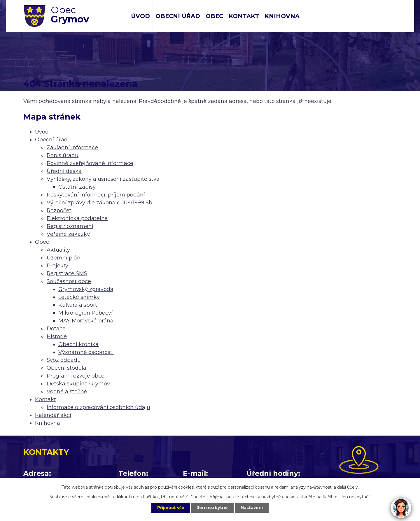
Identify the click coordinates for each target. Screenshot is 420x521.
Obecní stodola (66, 368)
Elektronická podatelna (77, 218)
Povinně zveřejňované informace (90, 163)
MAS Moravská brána (86, 321)
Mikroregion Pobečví (85, 313)
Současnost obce (69, 281)
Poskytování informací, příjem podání (96, 195)
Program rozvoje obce (76, 376)
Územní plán (64, 258)
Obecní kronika (78, 344)
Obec (214, 16)
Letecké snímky (79, 297)
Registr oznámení (70, 226)
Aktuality (58, 250)
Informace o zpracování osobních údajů (98, 407)
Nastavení (253, 508)
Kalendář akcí (53, 415)
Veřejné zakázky (68, 234)
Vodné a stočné (67, 392)
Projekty (57, 266)
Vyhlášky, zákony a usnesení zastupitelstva (103, 179)
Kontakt (244, 16)
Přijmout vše (170, 508)
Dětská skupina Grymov (78, 384)
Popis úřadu (63, 155)
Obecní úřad (178, 16)
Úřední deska (64, 171)
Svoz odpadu (64, 360)
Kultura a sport (78, 305)
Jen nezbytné (213, 508)
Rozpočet (59, 210)
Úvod (140, 16)
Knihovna (282, 16)
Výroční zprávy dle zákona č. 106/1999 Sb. (100, 203)
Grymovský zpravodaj (87, 289)
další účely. (348, 487)
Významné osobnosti (86, 352)
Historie (57, 336)
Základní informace (72, 148)
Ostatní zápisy (77, 187)
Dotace (56, 329)
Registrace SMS (67, 273)
